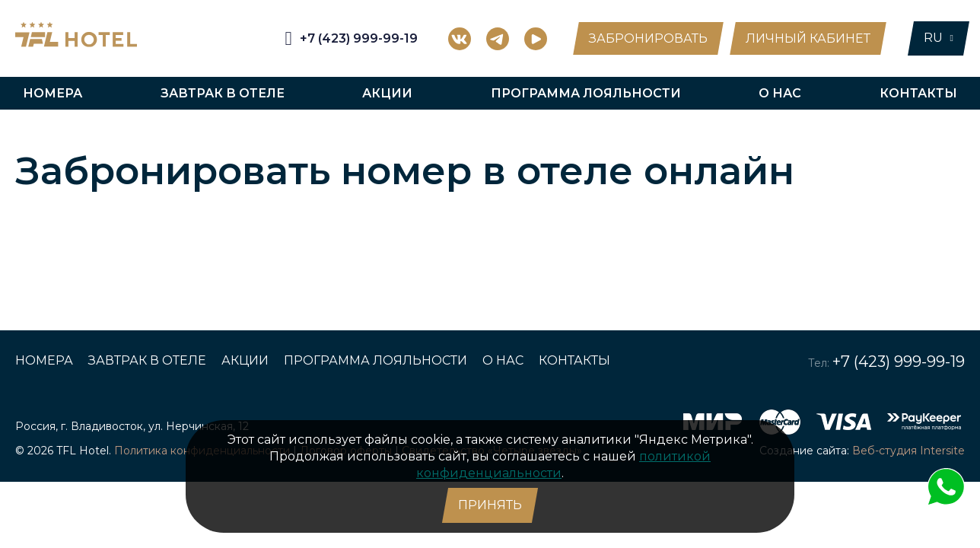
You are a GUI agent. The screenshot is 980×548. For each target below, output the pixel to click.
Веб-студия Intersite (908, 451)
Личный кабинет (808, 38)
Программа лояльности (586, 93)
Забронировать (648, 38)
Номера (52, 93)
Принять (490, 505)
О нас (780, 93)
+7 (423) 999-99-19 (899, 362)
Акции (387, 93)
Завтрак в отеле (223, 93)
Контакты (918, 93)
